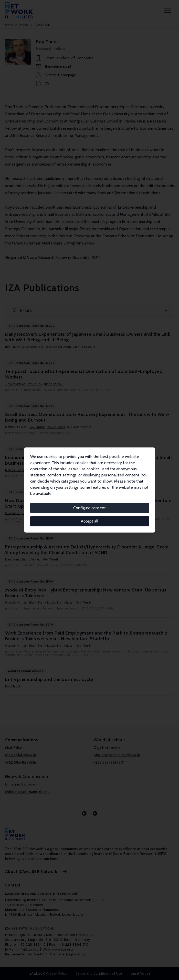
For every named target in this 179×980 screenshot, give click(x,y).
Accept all (89, 521)
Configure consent (89, 508)
